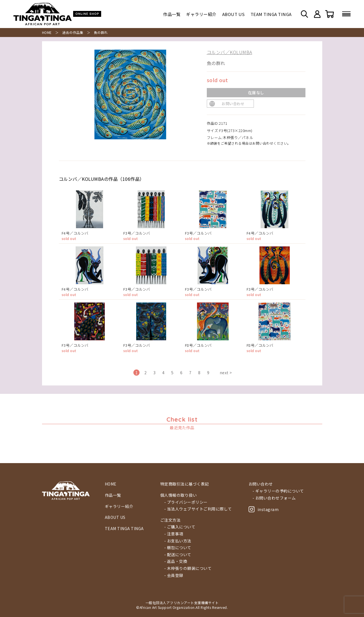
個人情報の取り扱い (179, 495)
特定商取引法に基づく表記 (185, 484)
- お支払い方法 (178, 541)
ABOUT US (234, 14)
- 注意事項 (174, 534)
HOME (47, 32)
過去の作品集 (73, 32)
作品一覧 (172, 14)
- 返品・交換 (176, 561)
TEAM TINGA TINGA (271, 14)
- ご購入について (180, 527)
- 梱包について (178, 548)
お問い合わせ (233, 104)
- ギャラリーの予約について (278, 491)
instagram (264, 509)
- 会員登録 (174, 575)
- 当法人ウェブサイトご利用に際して (198, 509)
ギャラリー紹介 (201, 14)
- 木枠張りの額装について (188, 568)
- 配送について (178, 555)
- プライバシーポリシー (186, 502)
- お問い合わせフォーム (274, 498)
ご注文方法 (171, 520)
